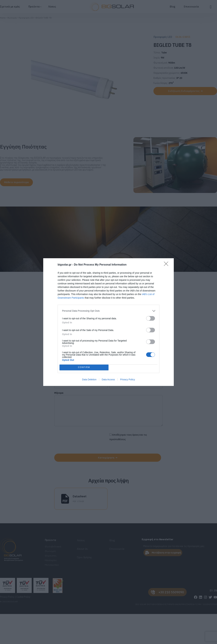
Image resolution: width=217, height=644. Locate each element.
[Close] (167, 265)
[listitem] (108, 311)
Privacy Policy (128, 379)
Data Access (108, 379)
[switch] (151, 318)
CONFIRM (84, 367)
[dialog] (108, 322)
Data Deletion (89, 379)
